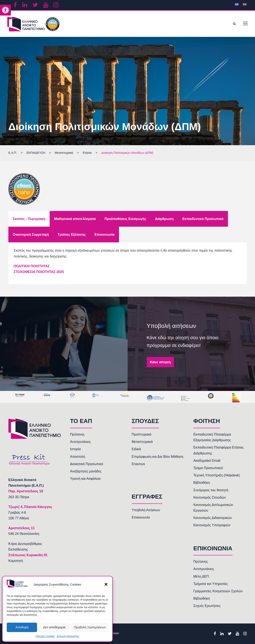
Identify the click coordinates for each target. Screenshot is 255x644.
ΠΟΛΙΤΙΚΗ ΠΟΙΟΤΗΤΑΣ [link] (32, 266)
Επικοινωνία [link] (141, 517)
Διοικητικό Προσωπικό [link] (87, 464)
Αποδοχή (22, 627)
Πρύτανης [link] (77, 434)
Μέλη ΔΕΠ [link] (201, 576)
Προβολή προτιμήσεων (90, 627)
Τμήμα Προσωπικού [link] (208, 468)
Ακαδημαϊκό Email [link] (207, 461)
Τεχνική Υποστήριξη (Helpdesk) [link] (217, 475)
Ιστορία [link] (75, 449)
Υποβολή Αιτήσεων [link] (146, 510)
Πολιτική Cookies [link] (45, 636)
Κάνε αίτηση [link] (160, 362)
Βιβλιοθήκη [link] (202, 483)
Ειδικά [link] (136, 449)
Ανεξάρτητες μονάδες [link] (86, 471)
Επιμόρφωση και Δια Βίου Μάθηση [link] (158, 457)
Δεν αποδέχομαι (54, 627)
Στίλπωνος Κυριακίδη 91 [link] (28, 555)
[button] (106, 584)
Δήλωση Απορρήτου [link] (68, 636)
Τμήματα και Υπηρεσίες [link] (211, 584)
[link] (5, 10)
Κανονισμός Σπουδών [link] (210, 497)
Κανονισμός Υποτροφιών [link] (212, 525)
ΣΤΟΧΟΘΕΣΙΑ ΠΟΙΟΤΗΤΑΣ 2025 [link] (39, 272)
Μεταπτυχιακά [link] (142, 442)
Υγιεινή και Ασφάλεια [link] (85, 479)
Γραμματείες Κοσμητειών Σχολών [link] (218, 591)
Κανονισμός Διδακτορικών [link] (213, 518)
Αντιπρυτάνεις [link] (80, 442)
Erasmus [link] (138, 464)
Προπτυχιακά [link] (142, 434)
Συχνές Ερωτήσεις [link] (207, 606)
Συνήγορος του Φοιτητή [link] (211, 490)
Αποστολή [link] (78, 457)
